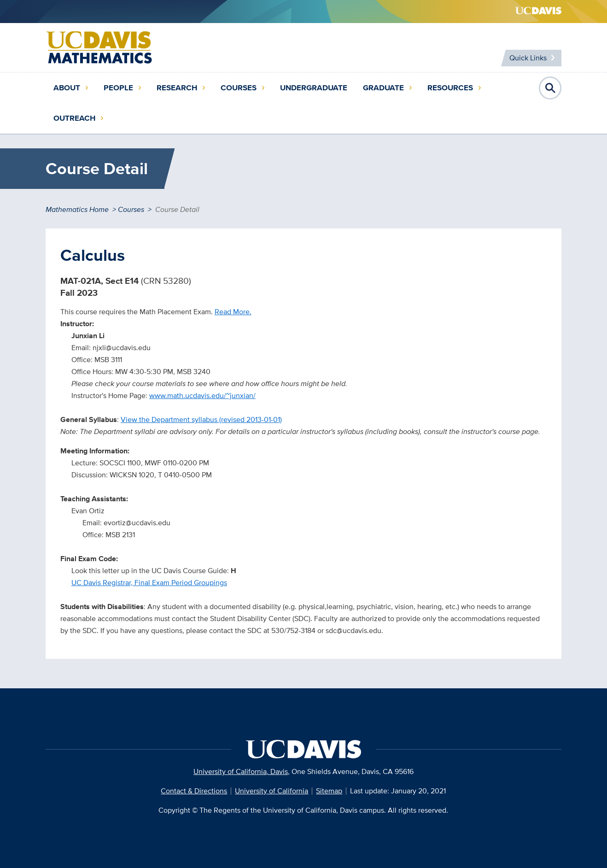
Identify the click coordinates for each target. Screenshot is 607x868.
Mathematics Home (77, 209)
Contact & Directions (194, 791)
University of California (271, 791)
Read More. (233, 312)
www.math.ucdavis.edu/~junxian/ (202, 396)
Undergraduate (314, 88)
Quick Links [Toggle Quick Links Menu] (528, 58)
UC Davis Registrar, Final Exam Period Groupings (149, 583)
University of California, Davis (241, 771)
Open (550, 88)
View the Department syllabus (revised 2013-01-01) (201, 419)
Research (177, 88)
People (118, 88)
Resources (450, 88)
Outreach (74, 118)
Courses (239, 88)
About (67, 88)
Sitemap (329, 791)
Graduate (383, 88)
